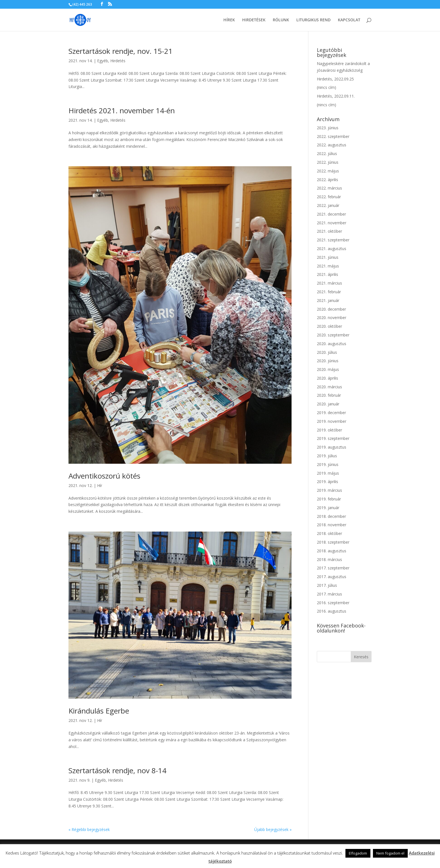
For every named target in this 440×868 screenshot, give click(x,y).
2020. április (327, 378)
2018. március (329, 559)
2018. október (329, 533)
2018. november (332, 525)
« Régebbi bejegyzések (89, 829)
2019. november (332, 421)
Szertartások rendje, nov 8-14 (117, 770)
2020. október (329, 326)
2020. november (332, 318)
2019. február (329, 499)
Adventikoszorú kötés (104, 476)
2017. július (327, 585)
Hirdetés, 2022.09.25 (335, 79)
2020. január (328, 404)
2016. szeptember (333, 603)
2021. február (329, 292)
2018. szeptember (333, 542)
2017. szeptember (333, 568)
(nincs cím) (326, 87)
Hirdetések (254, 20)
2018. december (331, 516)
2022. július (327, 153)
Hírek (229, 20)
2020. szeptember (333, 335)
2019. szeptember (333, 438)
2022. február (329, 197)
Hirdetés (118, 61)
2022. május (328, 171)
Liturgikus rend (313, 20)
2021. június (328, 257)
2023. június (328, 128)
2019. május (328, 473)
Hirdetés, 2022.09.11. (336, 96)
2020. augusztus (332, 344)
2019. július (327, 456)
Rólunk (281, 20)
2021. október (329, 231)
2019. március (329, 490)
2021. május (328, 266)
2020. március (329, 387)
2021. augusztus (332, 249)
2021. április (327, 274)
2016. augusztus (332, 611)
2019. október (329, 430)
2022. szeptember (333, 136)
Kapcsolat (349, 20)
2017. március (329, 594)
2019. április (327, 482)
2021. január (328, 300)
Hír (100, 485)
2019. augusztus (332, 447)
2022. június (328, 162)
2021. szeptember (333, 240)
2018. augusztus (332, 551)
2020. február (329, 395)
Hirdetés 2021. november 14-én (122, 110)
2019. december (331, 413)
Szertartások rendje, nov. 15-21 (121, 51)
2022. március (329, 188)
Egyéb (103, 61)
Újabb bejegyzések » (273, 829)
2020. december (331, 309)
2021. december (331, 214)
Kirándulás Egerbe (99, 711)
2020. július (327, 352)
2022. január (328, 205)
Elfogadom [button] (358, 853)
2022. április (327, 180)
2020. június (328, 361)
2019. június (328, 464)
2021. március (329, 283)
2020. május (328, 369)
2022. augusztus (332, 145)
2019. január (328, 508)
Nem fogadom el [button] (390, 853)
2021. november (332, 223)
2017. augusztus (332, 577)
